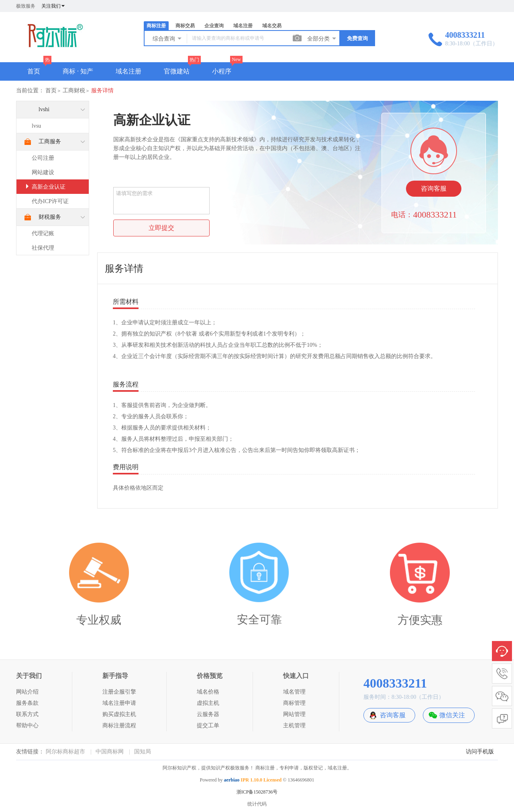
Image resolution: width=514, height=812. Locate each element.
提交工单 (208, 726)
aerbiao (232, 780)
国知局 (143, 752)
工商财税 (74, 91)
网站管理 (294, 714)
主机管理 (294, 726)
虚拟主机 (208, 703)
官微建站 (177, 71)
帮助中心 (27, 726)
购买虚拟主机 (119, 714)
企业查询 (214, 26)
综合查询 (167, 39)
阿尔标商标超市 (65, 752)
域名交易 (272, 26)
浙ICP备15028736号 (257, 792)
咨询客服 (434, 188)
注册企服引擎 (119, 692)
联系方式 (27, 714)
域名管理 (294, 692)
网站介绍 (27, 692)
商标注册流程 (119, 726)
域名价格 (208, 692)
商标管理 (294, 703)
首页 (34, 71)
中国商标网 (110, 752)
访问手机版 (480, 752)
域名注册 (243, 26)
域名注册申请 (119, 703)
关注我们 (53, 6)
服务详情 (102, 91)
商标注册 (156, 26)
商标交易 (185, 26)
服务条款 (27, 703)
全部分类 (322, 39)
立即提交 (161, 228)
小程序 (222, 71)
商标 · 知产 (78, 71)
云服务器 (208, 714)
